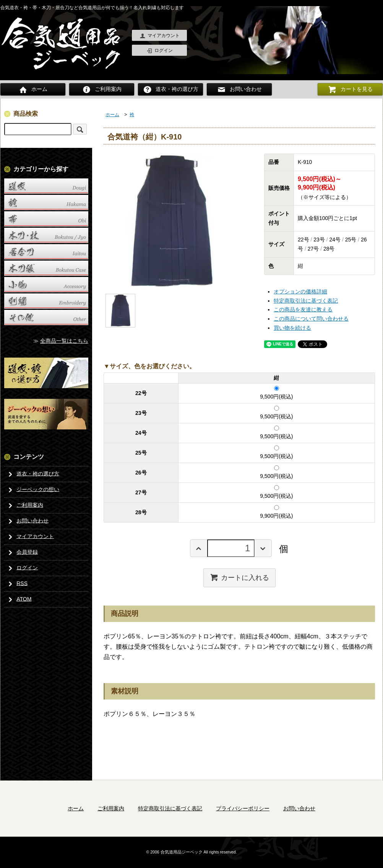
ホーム (33, 89)
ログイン (160, 51)
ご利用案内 (102, 89)
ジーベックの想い (32, 489)
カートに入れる (239, 577)
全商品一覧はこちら (64, 341)
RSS (16, 583)
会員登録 (22, 552)
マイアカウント (160, 36)
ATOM (18, 599)
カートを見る (350, 89)
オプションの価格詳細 (300, 291)
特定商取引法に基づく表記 (306, 301)
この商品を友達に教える (303, 309)
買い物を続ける (292, 328)
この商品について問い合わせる (311, 319)
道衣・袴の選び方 (170, 89)
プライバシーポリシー (243, 808)
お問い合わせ (239, 89)
